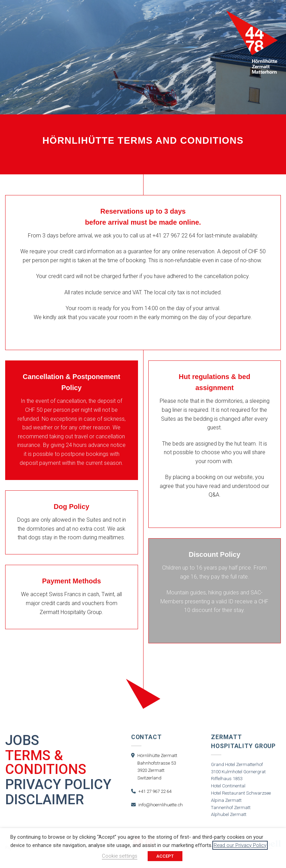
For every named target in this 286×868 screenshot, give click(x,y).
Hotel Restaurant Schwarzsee (241, 793)
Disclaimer (45, 800)
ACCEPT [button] (165, 856)
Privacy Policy (58, 785)
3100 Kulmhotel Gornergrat (238, 772)
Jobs (22, 741)
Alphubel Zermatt (229, 814)
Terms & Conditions (46, 763)
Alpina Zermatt (226, 800)
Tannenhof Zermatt (231, 808)
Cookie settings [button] (120, 856)
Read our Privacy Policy (240, 845)
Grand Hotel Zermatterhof (237, 764)
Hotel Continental (228, 786)
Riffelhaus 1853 (227, 779)
